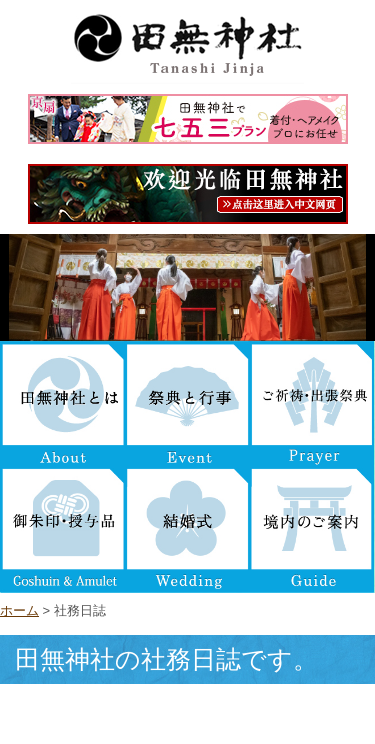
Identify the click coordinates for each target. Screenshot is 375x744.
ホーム (19, 610)
